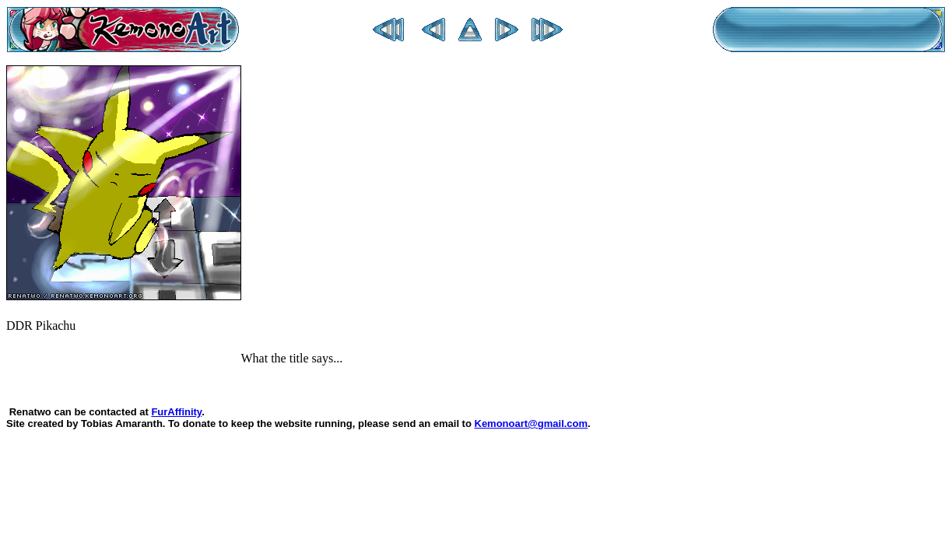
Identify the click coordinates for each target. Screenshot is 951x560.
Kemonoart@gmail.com (532, 423)
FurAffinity (176, 412)
